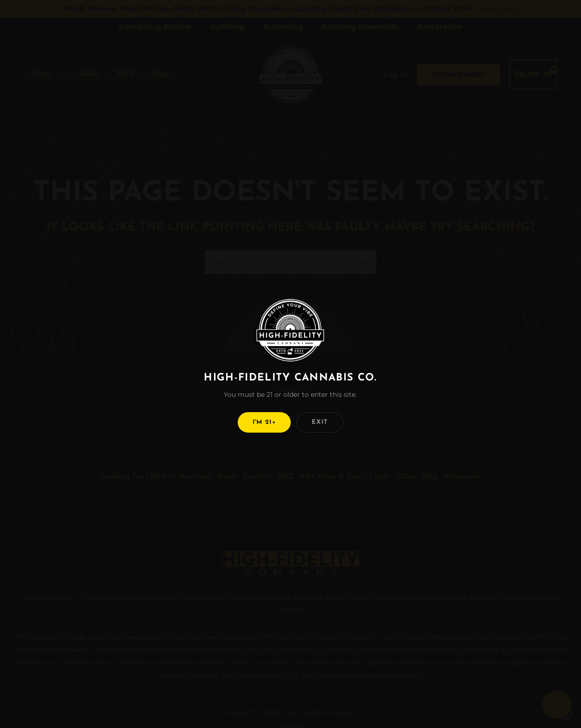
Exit (320, 422)
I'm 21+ (264, 422)
